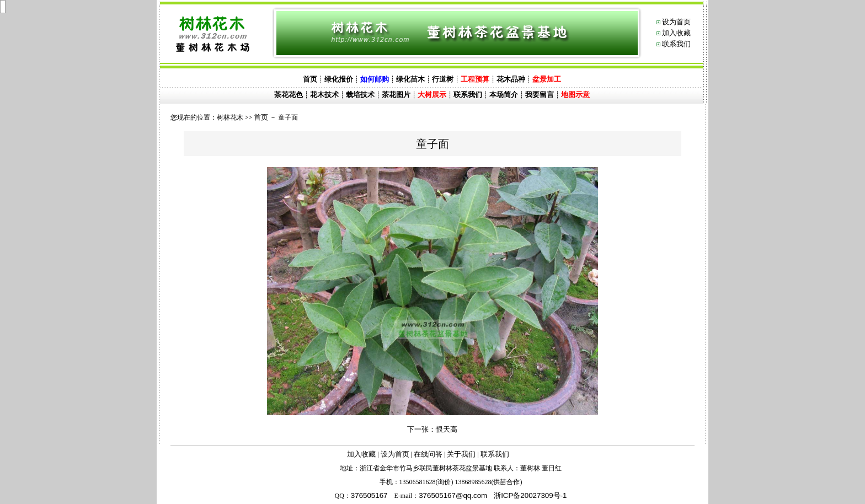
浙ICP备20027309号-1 (530, 495)
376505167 (369, 495)
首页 (261, 117)
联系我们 (676, 44)
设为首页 (676, 22)
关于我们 (461, 454)
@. (453, 495)
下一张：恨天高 (432, 429)
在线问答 (428, 454)
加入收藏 (676, 33)
